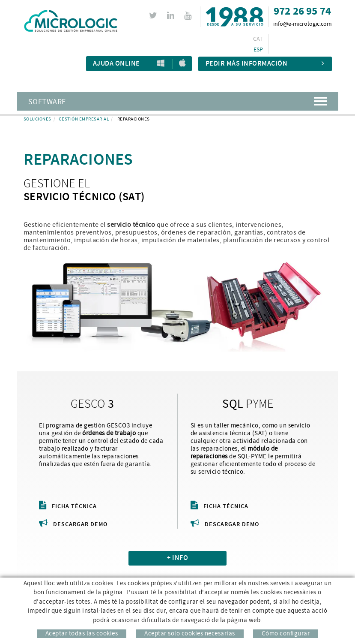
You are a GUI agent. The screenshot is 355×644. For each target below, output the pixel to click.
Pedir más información (265, 64)
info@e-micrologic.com (303, 24)
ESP (258, 50)
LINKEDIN (172, 15)
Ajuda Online (116, 64)
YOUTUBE (189, 15)
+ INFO (177, 558)
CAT (258, 39)
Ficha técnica (68, 506)
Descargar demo (73, 524)
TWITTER (154, 15)
